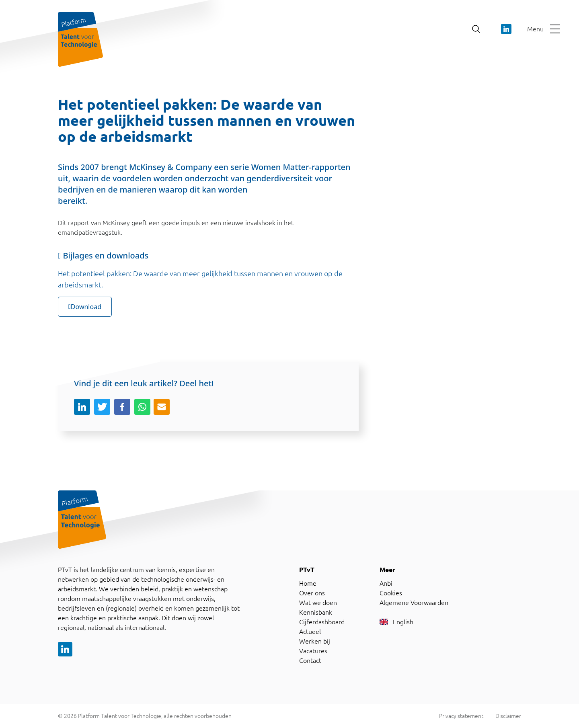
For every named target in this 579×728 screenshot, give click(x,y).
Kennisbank (316, 612)
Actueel (310, 632)
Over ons (312, 593)
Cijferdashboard (322, 622)
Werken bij (315, 641)
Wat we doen (318, 603)
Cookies (391, 593)
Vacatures (313, 651)
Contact (310, 660)
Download (85, 307)
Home (308, 583)
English (396, 622)
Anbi (386, 583)
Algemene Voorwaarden (414, 603)
